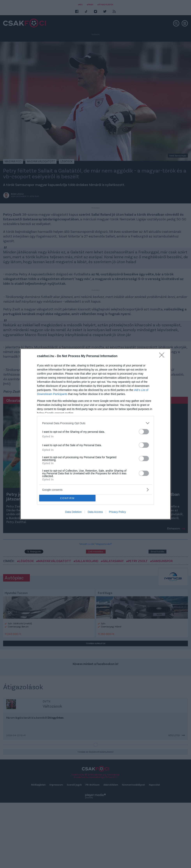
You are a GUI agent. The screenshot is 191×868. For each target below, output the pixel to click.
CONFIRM (67, 498)
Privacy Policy (117, 512)
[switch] (144, 432)
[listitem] (95, 423)
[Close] (163, 356)
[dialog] (95, 434)
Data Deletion (73, 512)
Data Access (95, 512)
